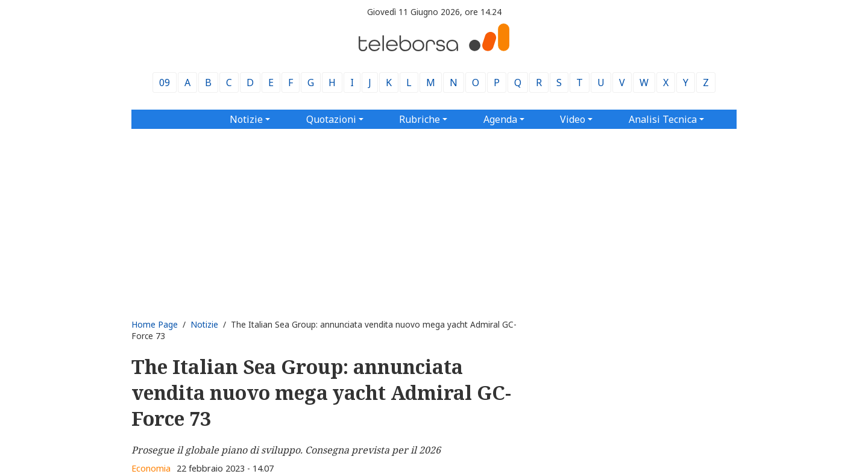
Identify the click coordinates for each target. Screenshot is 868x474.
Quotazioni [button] (331, 119)
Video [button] (573, 119)
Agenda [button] (500, 119)
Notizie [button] (246, 119)
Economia (151, 468)
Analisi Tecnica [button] (663, 119)
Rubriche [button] (420, 119)
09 (165, 83)
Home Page (155, 324)
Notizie (204, 324)
